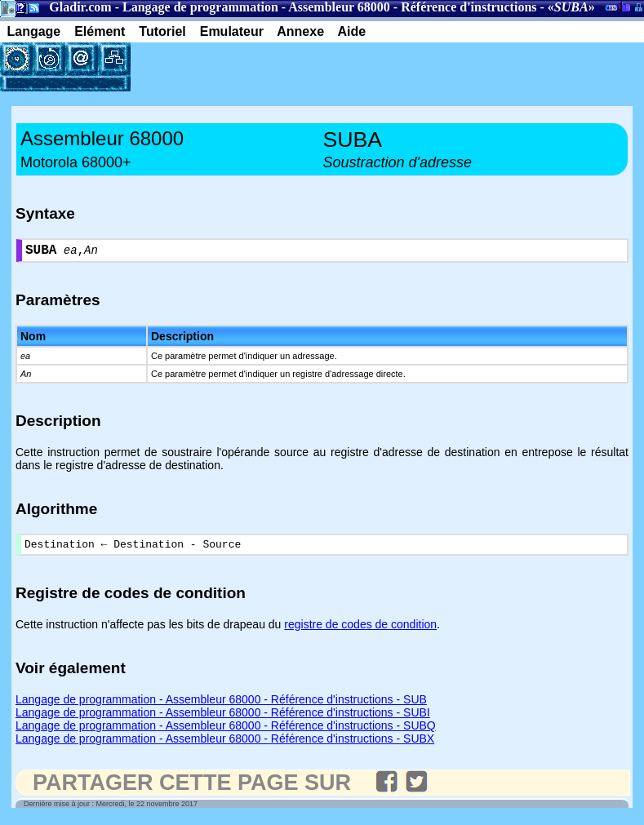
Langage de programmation (200, 7)
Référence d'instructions (469, 7)
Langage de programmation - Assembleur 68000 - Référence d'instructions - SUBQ (226, 731)
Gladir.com (80, 7)
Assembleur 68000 (339, 7)
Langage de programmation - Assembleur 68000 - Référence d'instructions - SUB (221, 705)
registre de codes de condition (360, 630)
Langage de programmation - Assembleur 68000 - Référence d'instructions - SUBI (223, 718)
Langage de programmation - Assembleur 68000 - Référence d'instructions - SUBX (225, 744)
